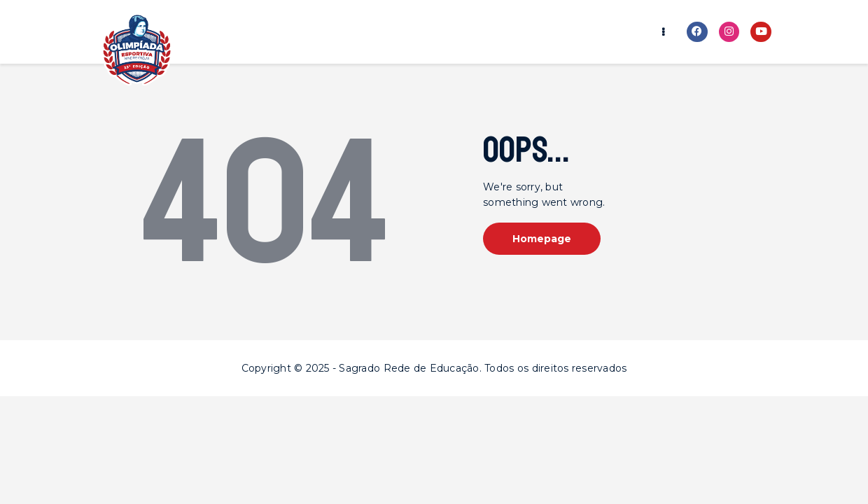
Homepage (542, 239)
